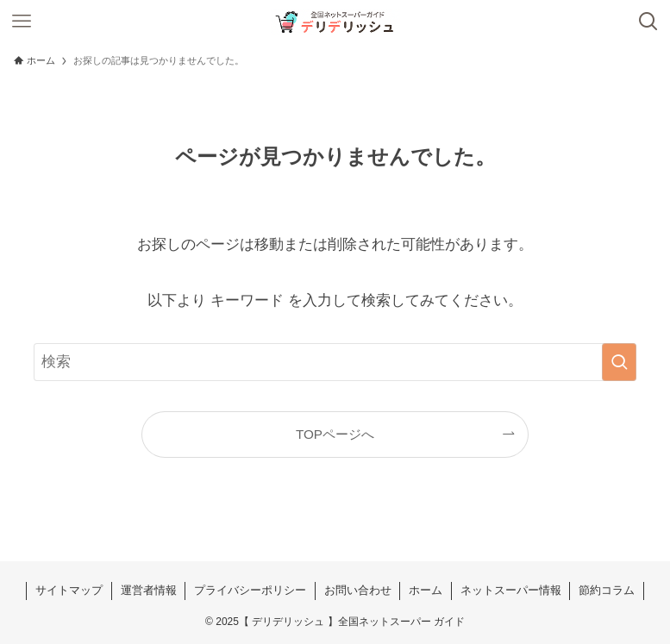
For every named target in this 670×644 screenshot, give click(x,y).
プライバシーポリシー (250, 590)
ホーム (426, 590)
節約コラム (607, 590)
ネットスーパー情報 (511, 590)
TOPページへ (335, 434)
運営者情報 (149, 590)
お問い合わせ (358, 590)
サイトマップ (69, 590)
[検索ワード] (335, 362)
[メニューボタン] (22, 22)
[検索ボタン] (648, 22)
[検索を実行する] (619, 362)
